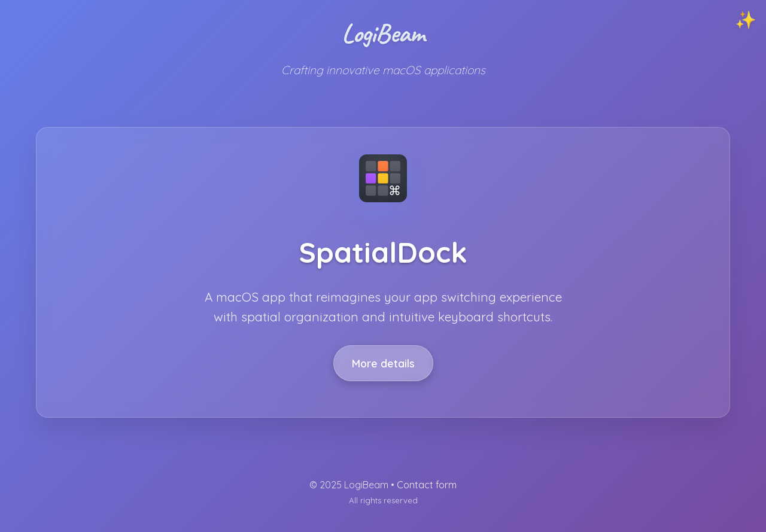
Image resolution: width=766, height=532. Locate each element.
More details (383, 363)
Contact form (427, 485)
